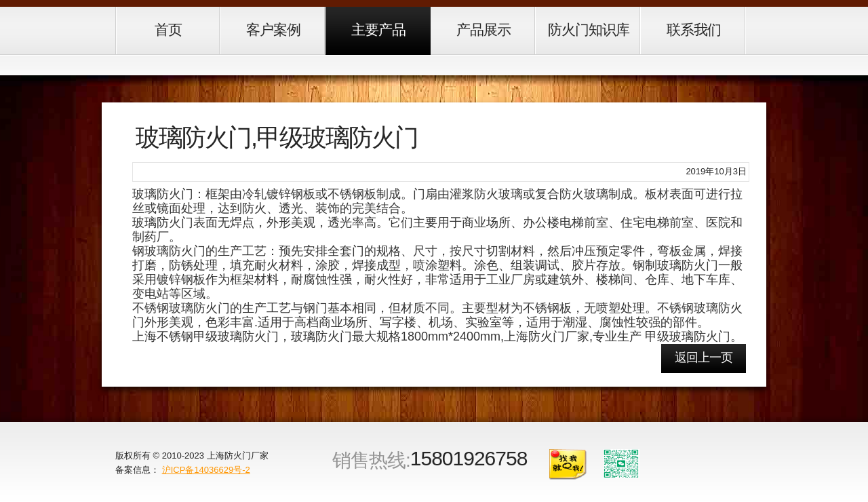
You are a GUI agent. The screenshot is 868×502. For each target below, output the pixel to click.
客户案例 (273, 30)
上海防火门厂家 (238, 456)
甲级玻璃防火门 (688, 336)
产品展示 (484, 30)
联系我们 (694, 30)
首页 (168, 30)
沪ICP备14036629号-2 (206, 470)
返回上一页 (704, 358)
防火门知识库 (589, 30)
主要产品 (378, 30)
